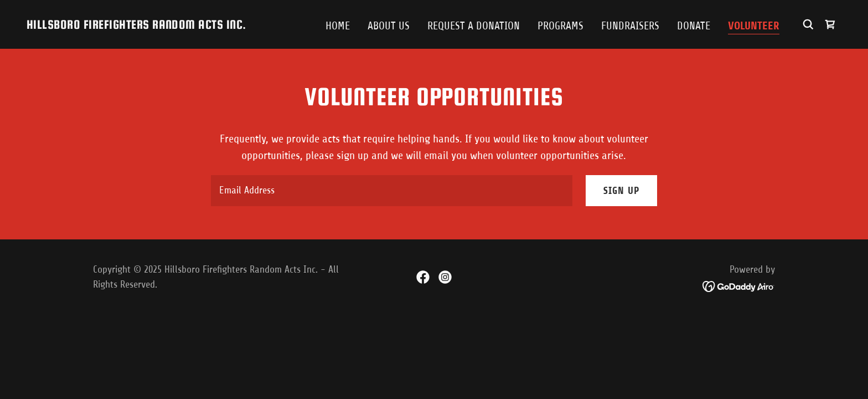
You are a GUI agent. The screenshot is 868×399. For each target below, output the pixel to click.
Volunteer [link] (754, 26)
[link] (136, 25)
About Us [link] (389, 26)
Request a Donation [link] (474, 26)
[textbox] (391, 191)
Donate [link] (694, 26)
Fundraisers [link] (630, 26)
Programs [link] (560, 26)
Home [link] (338, 26)
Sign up (621, 191)
